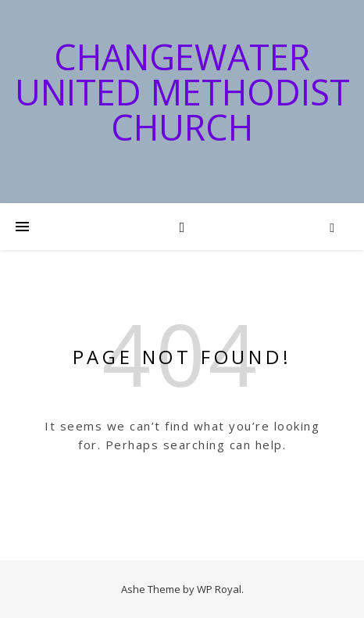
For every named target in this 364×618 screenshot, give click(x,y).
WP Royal (219, 589)
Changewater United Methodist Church (182, 92)
